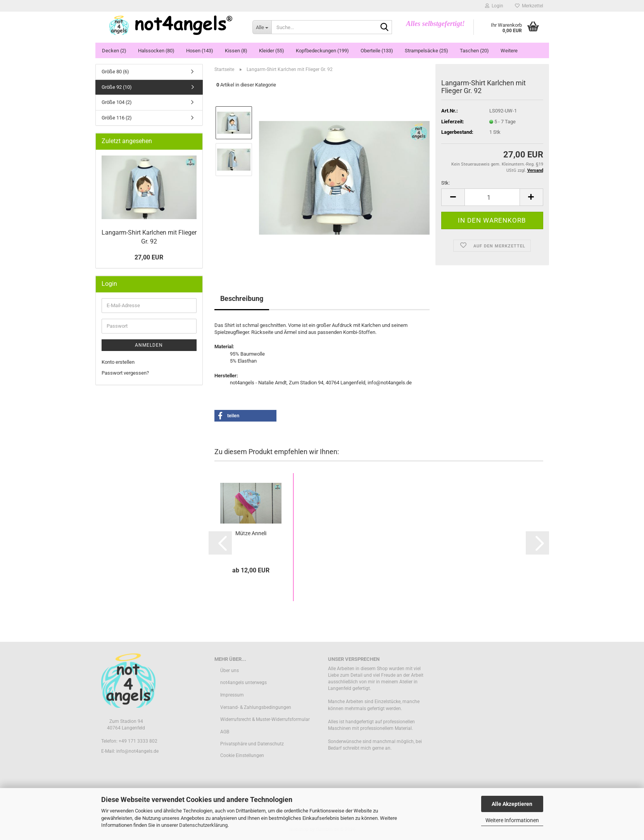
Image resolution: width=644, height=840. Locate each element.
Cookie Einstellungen (242, 755)
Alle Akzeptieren (512, 804)
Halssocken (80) (156, 51)
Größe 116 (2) (117, 118)
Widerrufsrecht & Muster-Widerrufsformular (265, 719)
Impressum (232, 695)
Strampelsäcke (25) (426, 51)
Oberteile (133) (377, 51)
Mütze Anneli (251, 533)
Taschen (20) (474, 51)
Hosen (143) (200, 51)
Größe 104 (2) (117, 102)
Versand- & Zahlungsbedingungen (256, 707)
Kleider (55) (272, 51)
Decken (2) (114, 51)
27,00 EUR (149, 257)
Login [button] (494, 6)
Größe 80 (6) (115, 72)
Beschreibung (242, 298)
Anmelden (149, 345)
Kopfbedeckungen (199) (322, 51)
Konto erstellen (118, 362)
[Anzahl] (492, 197)
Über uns (230, 671)
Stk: (445, 183)
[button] (453, 197)
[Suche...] (262, 27)
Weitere (509, 51)
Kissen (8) (236, 51)
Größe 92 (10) (117, 87)
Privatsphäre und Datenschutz (252, 744)
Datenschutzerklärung (203, 825)
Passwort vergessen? (125, 373)
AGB (225, 732)
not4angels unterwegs (243, 683)
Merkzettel (529, 6)
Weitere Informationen (512, 820)
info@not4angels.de (137, 751)
